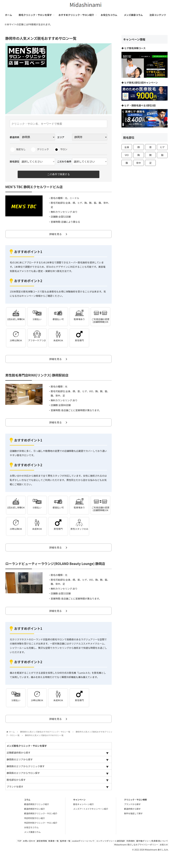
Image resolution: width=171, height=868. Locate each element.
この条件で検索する (58, 175)
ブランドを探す (15, 801)
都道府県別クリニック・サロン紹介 (41, 827)
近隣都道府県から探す (19, 767)
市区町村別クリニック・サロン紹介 (41, 837)
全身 (127, 147)
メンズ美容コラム (32, 846)
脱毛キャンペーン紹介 (84, 818)
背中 (139, 163)
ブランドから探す (132, 818)
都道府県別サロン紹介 (35, 823)
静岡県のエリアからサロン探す (23, 787)
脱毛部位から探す (16, 794)
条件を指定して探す (133, 827)
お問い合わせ (51, 855)
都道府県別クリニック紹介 (37, 818)
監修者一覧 (92, 855)
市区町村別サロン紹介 (35, 832)
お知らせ (163, 859)
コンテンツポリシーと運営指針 (141, 855)
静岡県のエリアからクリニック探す (26, 780)
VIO (127, 155)
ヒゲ (162, 147)
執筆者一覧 (79, 855)
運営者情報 (65, 855)
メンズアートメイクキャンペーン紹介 (91, 823)
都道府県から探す (132, 823)
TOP (39, 855)
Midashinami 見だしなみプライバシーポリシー (134, 859)
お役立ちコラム (31, 841)
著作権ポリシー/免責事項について (92, 859)
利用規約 (163, 855)
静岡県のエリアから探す (20, 773)
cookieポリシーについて (112, 855)
